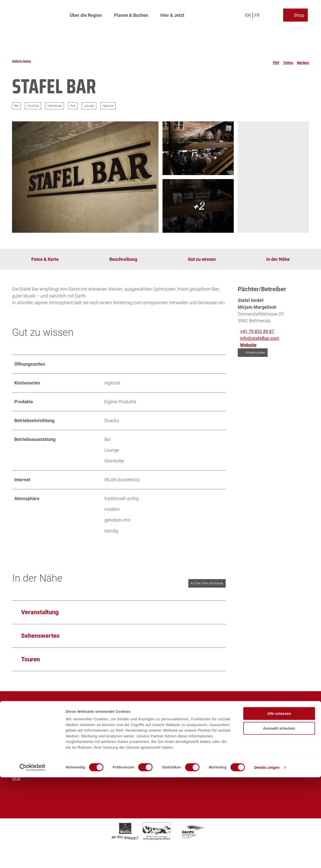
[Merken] (303, 61)
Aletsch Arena (21, 61)
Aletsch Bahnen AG (31, 717)
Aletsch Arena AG (30, 711)
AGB (16, 772)
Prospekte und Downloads (38, 744)
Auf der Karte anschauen (207, 583)
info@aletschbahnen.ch (258, 753)
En (249, 14)
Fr (258, 14)
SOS (16, 778)
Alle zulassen (279, 804)
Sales (18, 738)
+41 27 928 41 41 (251, 742)
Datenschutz (25, 765)
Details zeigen (267, 858)
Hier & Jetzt (172, 14)
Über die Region (86, 14)
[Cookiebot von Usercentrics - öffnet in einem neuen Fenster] (32, 858)
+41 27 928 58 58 (144, 742)
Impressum (23, 758)
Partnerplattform (29, 751)
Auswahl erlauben (279, 819)
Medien (20, 731)
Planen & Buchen (131, 14)
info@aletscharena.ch (149, 753)
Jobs (17, 724)
